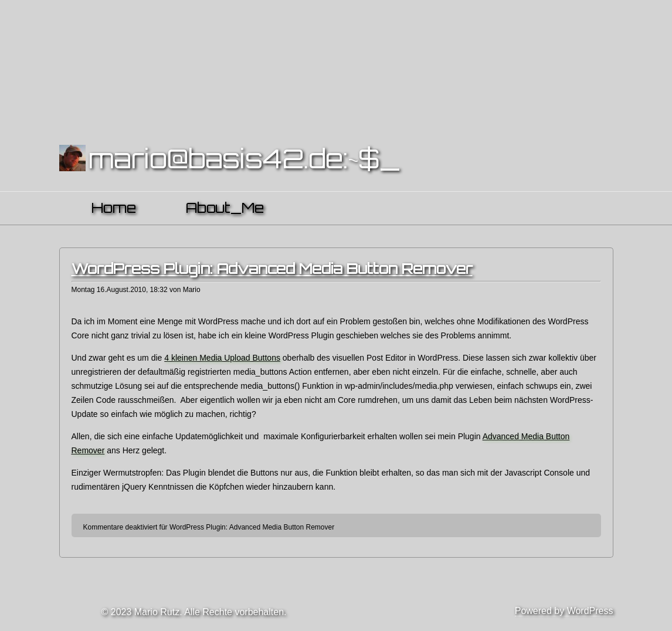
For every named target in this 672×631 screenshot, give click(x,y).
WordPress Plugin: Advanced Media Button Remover (272, 269)
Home (114, 208)
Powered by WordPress (564, 611)
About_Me (225, 208)
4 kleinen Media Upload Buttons (222, 358)
